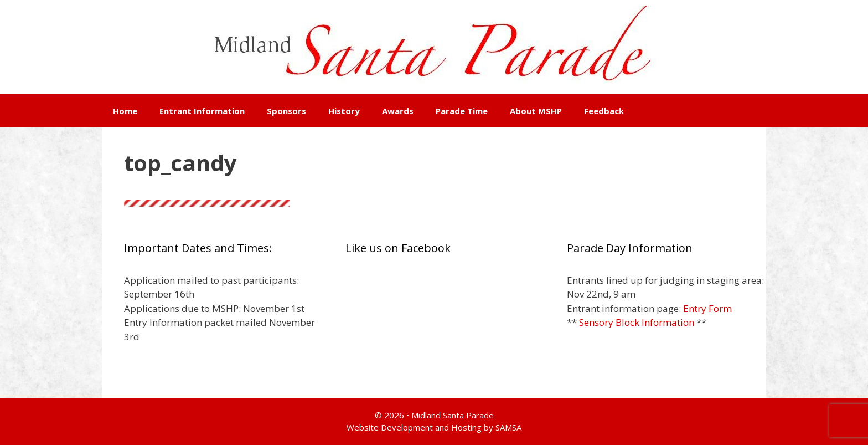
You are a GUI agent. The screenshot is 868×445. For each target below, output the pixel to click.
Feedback (604, 111)
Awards (398, 111)
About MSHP (536, 111)
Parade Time (462, 111)
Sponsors (286, 111)
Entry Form (707, 308)
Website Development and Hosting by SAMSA (434, 427)
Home (125, 111)
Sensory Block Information (637, 322)
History (344, 111)
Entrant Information (202, 111)
